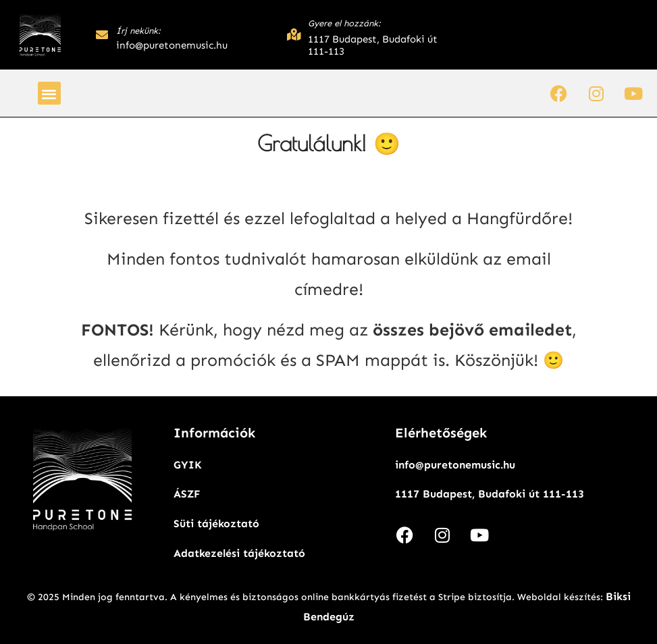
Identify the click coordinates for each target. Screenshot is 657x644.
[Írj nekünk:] (102, 34)
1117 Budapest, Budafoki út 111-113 (490, 494)
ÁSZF (187, 494)
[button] (50, 93)
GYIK (188, 465)
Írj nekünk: (138, 31)
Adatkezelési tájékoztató (239, 553)
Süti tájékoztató (216, 524)
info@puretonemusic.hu (455, 465)
